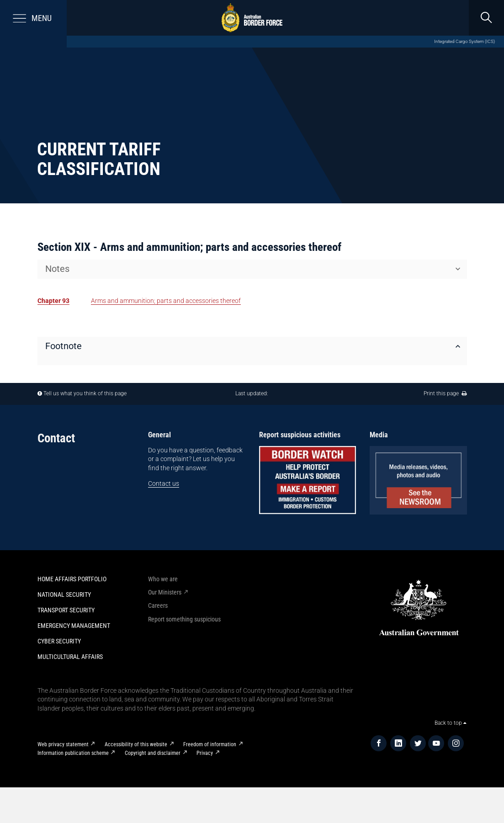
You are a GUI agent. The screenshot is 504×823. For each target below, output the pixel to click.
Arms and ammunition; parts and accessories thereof (166, 301)
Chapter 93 (53, 301)
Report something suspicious (184, 619)
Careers (158, 605)
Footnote (64, 346)
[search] (486, 18)
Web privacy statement (63, 744)
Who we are (163, 579)
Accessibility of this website (136, 744)
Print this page (445, 393)
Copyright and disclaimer (153, 753)
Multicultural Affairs (70, 657)
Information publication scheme (73, 753)
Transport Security (66, 610)
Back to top (451, 723)
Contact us (164, 483)
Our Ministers (165, 592)
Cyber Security (59, 641)
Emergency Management (74, 626)
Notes (57, 269)
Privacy (205, 753)
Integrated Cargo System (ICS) (464, 41)
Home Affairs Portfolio (72, 579)
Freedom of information (210, 744)
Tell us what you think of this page (85, 393)
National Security (64, 595)
